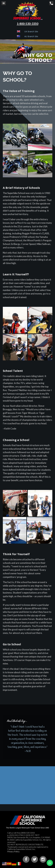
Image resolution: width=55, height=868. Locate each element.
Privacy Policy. (13, 851)
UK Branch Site (31, 31)
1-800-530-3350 (28, 24)
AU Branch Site (31, 36)
